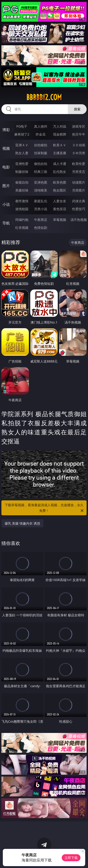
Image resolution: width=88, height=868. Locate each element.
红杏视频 (22, 228)
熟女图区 (60, 190)
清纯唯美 (41, 190)
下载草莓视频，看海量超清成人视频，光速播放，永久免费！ (45, 508)
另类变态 (79, 172)
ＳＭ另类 (79, 153)
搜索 (77, 109)
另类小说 (41, 209)
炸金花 (41, 134)
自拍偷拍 (41, 145)
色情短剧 (41, 228)
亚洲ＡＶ (22, 145)
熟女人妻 (22, 153)
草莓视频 (60, 220)
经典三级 (41, 172)
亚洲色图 (41, 182)
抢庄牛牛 (79, 134)
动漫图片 (79, 182)
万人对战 (60, 126)
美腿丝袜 (22, 190)
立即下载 (71, 858)
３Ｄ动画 (79, 145)
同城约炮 (22, 220)
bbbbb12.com (44, 97)
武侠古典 (79, 201)
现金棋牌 (60, 134)
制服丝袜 (22, 172)
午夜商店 (41, 220)
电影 (6, 167)
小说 (6, 204)
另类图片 (79, 190)
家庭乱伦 (41, 201)
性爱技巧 (79, 209)
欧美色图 (60, 182)
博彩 (6, 130)
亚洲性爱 (22, 164)
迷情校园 (22, 209)
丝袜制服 (41, 153)
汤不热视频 (79, 220)
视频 (6, 148)
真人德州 (41, 126)
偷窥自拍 (22, 182)
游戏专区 (79, 126)
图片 (6, 186)
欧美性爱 (79, 164)
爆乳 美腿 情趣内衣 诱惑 (22, 523)
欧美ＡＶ (60, 145)
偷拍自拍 (41, 164)
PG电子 (22, 126)
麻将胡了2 (22, 134)
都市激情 (22, 201)
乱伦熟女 (60, 172)
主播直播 (60, 153)
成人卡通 (60, 164)
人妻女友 (60, 201)
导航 (6, 223)
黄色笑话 (60, 209)
